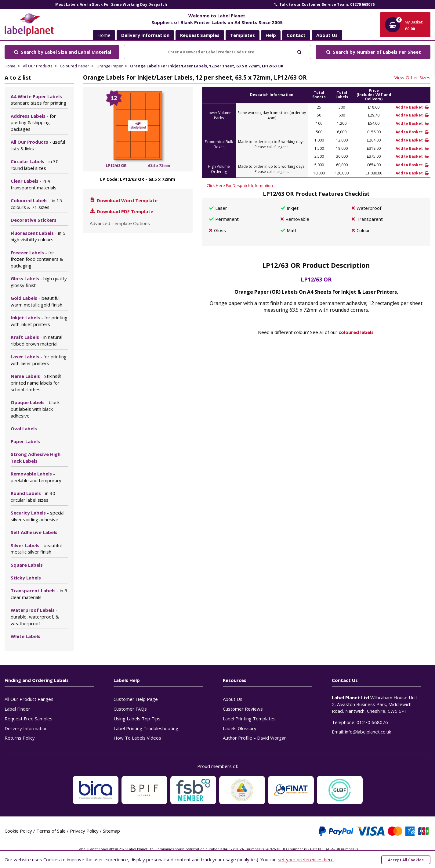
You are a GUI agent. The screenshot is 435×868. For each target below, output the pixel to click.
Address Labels (33, 123)
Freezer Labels (37, 259)
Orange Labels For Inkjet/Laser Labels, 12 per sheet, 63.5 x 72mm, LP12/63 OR (207, 66)
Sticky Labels (26, 578)
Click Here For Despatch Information (240, 185)
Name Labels (36, 383)
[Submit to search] (299, 51)
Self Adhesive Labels (34, 532)
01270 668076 (372, 722)
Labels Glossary (240, 728)
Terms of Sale (51, 831)
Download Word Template (123, 200)
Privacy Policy (84, 831)
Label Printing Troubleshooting (146, 728)
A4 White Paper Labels (38, 100)
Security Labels (38, 516)
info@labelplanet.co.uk (368, 732)
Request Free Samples (29, 719)
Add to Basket (412, 107)
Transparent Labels (39, 594)
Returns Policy (20, 738)
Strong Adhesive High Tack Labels (36, 457)
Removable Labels (36, 477)
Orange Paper (110, 66)
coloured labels (356, 332)
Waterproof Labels (35, 617)
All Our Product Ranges (29, 699)
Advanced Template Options (120, 223)
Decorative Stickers (34, 220)
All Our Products (38, 66)
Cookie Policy (18, 831)
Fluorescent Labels (38, 236)
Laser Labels (39, 360)
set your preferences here (306, 859)
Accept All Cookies (406, 860)
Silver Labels (36, 549)
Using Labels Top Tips (137, 719)
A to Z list (18, 77)
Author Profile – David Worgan (255, 738)
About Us (233, 699)
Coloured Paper (74, 66)
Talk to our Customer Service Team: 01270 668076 (324, 4)
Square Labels (27, 565)
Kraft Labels (36, 340)
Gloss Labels (39, 282)
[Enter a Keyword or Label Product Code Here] (217, 52)
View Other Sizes (412, 77)
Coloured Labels (36, 204)
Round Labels (33, 497)
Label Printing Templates (249, 719)
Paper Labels (25, 441)
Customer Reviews (243, 709)
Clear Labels (34, 184)
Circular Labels (35, 165)
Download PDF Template (121, 211)
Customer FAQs (130, 709)
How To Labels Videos (137, 738)
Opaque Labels (35, 409)
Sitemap (111, 831)
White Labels (25, 636)
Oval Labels (24, 429)
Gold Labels (36, 301)
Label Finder (17, 709)
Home (104, 35)
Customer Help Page (136, 699)
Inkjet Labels (39, 321)
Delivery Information (26, 728)
